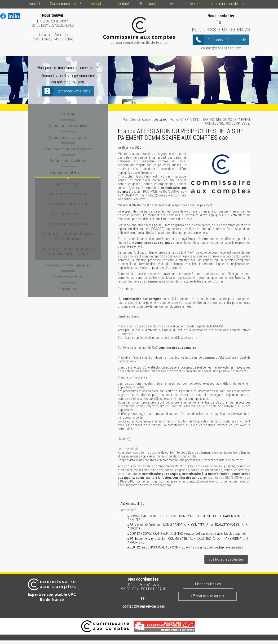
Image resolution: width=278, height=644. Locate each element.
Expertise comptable (68, 169)
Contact (123, 4)
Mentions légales (208, 584)
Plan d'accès (149, 4)
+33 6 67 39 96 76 (228, 29)
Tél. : (221, 22)
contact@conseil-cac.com (221, 48)
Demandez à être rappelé (227, 40)
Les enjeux (68, 114)
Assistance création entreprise (68, 240)
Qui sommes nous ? (66, 4)
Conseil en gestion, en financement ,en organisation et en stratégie (68, 228)
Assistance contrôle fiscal (68, 186)
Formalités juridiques (68, 251)
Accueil (34, 4)
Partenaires (193, 4)
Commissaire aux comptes (68, 125)
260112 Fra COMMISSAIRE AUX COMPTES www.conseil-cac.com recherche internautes (186, 547)
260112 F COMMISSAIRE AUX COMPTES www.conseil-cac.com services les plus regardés (188, 534)
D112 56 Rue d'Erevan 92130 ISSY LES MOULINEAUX (53, 20)
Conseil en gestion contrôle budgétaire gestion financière (68, 216)
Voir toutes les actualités (226, 559)
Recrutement (68, 262)
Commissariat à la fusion (68, 158)
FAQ (172, 4)
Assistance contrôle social (68, 193)
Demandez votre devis (73, 91)
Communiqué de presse (231, 4)
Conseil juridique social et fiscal (68, 207)
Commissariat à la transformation (68, 147)
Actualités (99, 4)
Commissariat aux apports (68, 136)
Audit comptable (68, 179)
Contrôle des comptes (68, 200)
